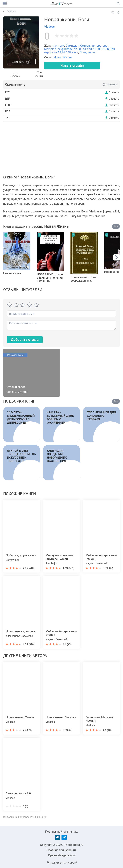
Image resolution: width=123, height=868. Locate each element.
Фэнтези (59, 46)
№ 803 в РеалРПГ (85, 49)
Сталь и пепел (16, 387)
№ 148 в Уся (70, 52)
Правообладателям (61, 855)
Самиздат (72, 46)
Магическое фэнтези (58, 49)
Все (116, 227)
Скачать (114, 92)
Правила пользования (61, 850)
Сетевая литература (94, 46)
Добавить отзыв (25, 340)
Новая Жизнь (63, 57)
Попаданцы (88, 52)
